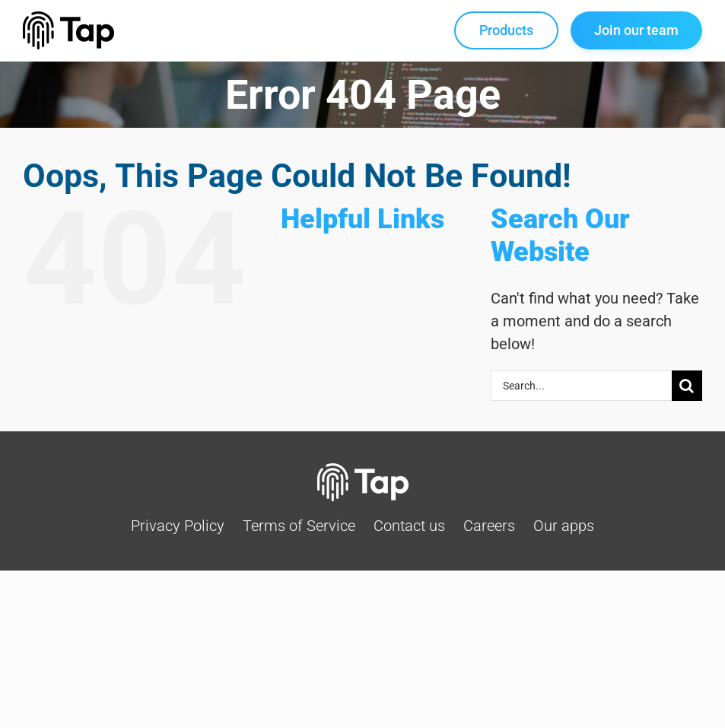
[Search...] (581, 386)
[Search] (687, 386)
